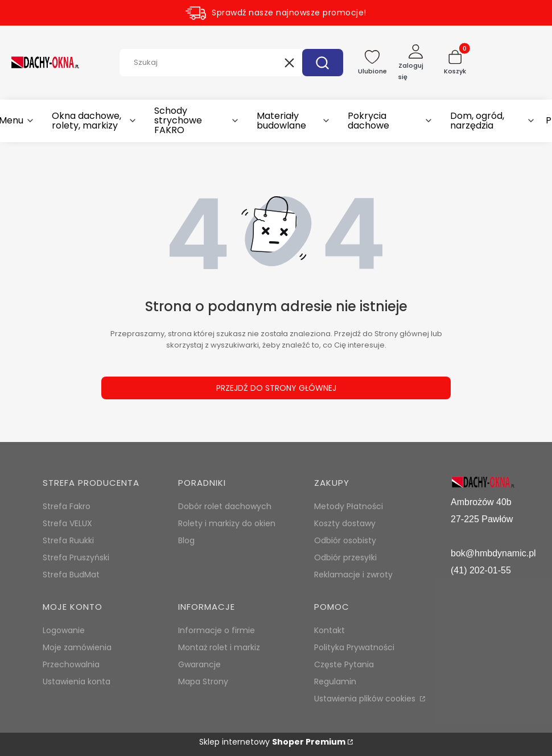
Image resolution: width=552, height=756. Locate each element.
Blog (186, 540)
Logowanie (64, 630)
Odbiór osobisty (345, 540)
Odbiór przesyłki (345, 557)
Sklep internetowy (272, 742)
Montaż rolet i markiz (219, 647)
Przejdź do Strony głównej (276, 388)
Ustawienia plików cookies (366, 699)
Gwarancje (199, 664)
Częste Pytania (344, 664)
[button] (323, 63)
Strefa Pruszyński (76, 557)
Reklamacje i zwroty (353, 575)
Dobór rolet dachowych (225, 506)
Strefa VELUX (67, 523)
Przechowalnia (71, 664)
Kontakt (329, 630)
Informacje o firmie (217, 630)
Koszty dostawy (345, 523)
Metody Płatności (349, 506)
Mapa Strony (203, 681)
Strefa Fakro (67, 506)
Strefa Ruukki (68, 540)
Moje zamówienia (77, 647)
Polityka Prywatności (354, 647)
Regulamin (335, 681)
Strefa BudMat (71, 575)
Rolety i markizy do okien (227, 523)
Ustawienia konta (77, 681)
